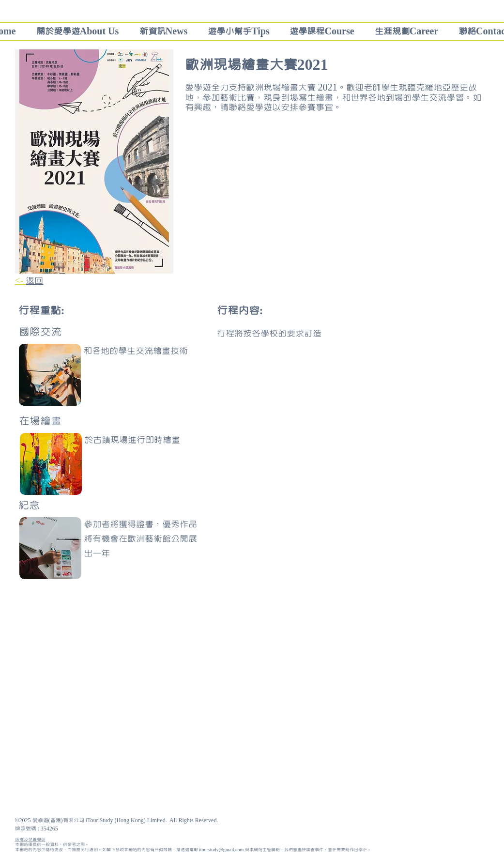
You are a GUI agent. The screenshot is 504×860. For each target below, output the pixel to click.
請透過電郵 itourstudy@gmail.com (210, 850)
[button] (78, 31)
